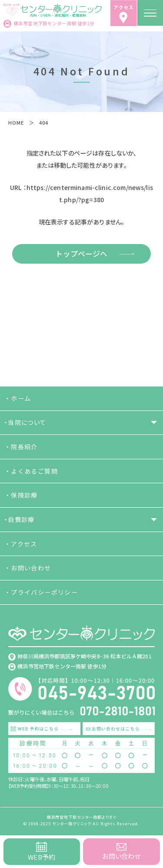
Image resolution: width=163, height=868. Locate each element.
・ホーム (18, 398)
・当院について (25, 422)
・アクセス (21, 544)
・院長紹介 (21, 447)
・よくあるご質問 (31, 471)
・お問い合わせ (28, 568)
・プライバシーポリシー (41, 592)
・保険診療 (21, 495)
